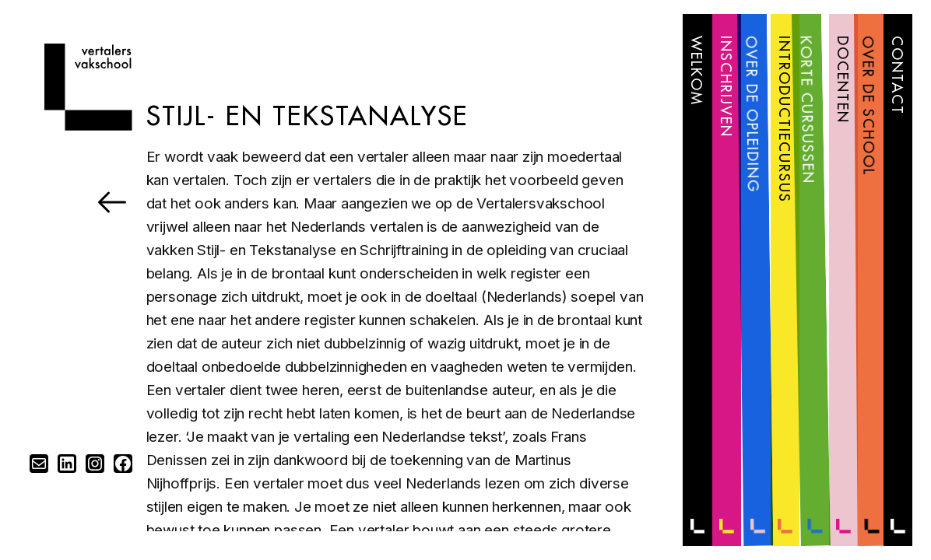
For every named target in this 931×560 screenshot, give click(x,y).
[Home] (88, 126)
